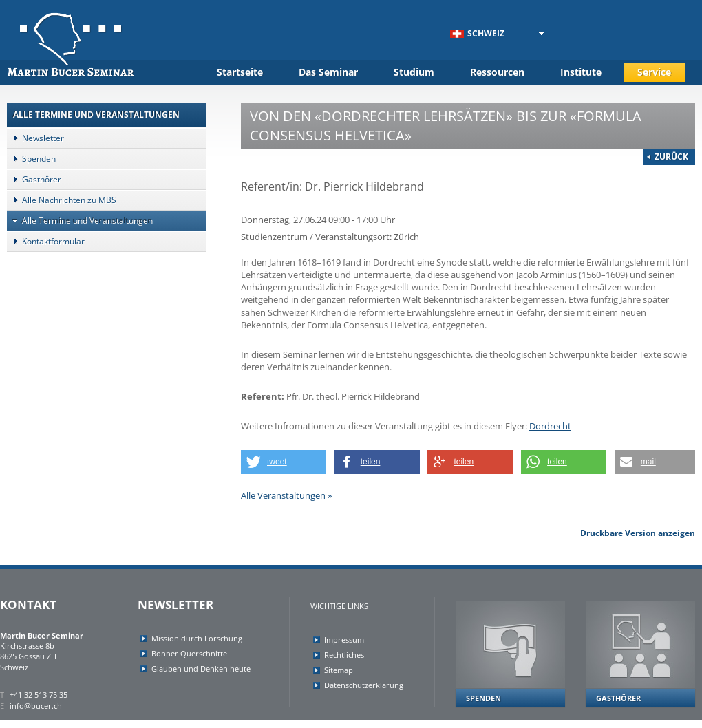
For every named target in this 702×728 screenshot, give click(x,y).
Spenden (31, 159)
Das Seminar (328, 72)
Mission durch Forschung (197, 638)
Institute (581, 72)
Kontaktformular (46, 241)
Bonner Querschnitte (189, 653)
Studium (414, 72)
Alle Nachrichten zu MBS (62, 200)
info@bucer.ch (36, 706)
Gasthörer (34, 179)
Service (654, 72)
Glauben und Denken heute (201, 668)
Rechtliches (344, 655)
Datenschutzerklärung (364, 685)
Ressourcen (497, 72)
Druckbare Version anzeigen (638, 533)
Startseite (240, 72)
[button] (284, 462)
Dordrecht (550, 426)
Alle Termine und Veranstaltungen (80, 221)
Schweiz (477, 33)
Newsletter (35, 138)
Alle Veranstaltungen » (286, 495)
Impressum (344, 640)
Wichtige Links (339, 606)
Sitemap (339, 670)
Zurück (671, 157)
